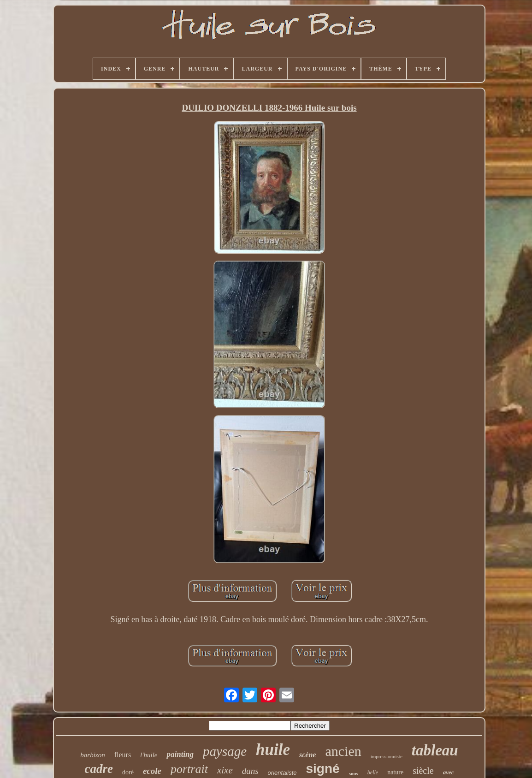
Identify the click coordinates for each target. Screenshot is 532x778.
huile (273, 750)
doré (128, 772)
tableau (435, 750)
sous (354, 773)
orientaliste (282, 773)
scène (307, 755)
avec (449, 772)
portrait (189, 769)
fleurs (123, 755)
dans (250, 771)
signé (322, 769)
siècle (423, 771)
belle (373, 772)
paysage (225, 751)
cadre (99, 769)
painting (180, 754)
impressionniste (387, 756)
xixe (225, 770)
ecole (152, 771)
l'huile (149, 755)
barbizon (92, 755)
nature (395, 772)
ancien (343, 751)
